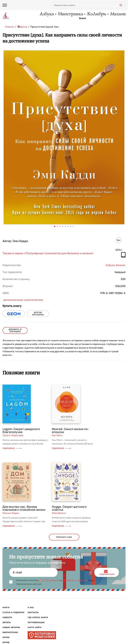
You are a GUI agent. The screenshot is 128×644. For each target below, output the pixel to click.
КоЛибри (96, 14)
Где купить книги (38, 618)
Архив (6, 642)
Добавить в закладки (15, 330)
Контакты (33, 613)
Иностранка (70, 14)
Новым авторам (11, 627)
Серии (6, 637)
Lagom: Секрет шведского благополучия (21, 431)
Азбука (47, 14)
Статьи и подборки (13, 613)
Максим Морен (11, 513)
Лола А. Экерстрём (13, 435)
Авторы (7, 623)
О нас (31, 608)
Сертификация (36, 623)
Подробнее (12, 448)
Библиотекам (10, 632)
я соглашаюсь (51, 580)
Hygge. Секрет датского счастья (69, 508)
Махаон (118, 14)
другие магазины (38, 314)
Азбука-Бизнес (116, 265)
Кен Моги (57, 435)
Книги (82, 18)
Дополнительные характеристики (23, 300)
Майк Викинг (59, 513)
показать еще (64, 537)
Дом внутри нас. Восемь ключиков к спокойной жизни (24, 508)
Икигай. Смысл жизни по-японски (70, 431)
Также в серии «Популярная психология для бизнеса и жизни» (48, 253)
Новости (7, 618)
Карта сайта (35, 627)
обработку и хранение (75, 580)
